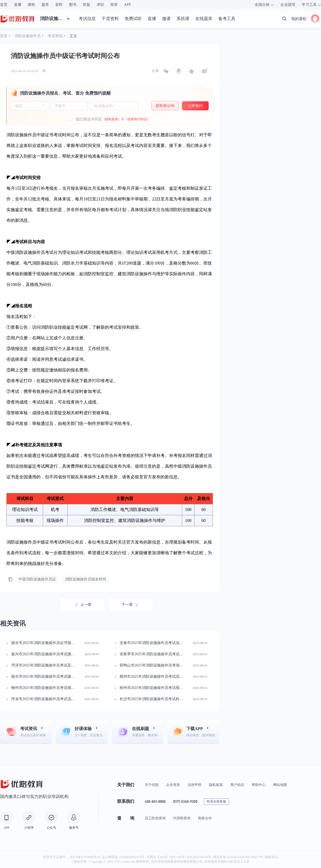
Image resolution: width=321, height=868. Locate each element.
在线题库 (204, 19)
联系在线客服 (216, 801)
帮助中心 (259, 785)
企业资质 (173, 785)
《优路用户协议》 (137, 119)
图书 (73, 5)
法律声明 (194, 785)
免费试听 (133, 19)
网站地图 (280, 785)
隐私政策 (216, 785)
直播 (18, 5)
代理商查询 (182, 818)
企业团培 (288, 5)
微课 (166, 19)
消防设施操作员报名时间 (86, 579)
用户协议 (237, 785)
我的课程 (299, 19)
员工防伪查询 (155, 818)
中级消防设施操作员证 (37, 579)
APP (128, 5)
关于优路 (152, 785)
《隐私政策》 (112, 119)
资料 (59, 5)
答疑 (86, 5)
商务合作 (205, 818)
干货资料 (110, 19)
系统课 (183, 19)
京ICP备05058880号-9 (85, 857)
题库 (45, 5)
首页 (4, 5)
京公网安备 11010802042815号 (124, 857)
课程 (31, 5)
